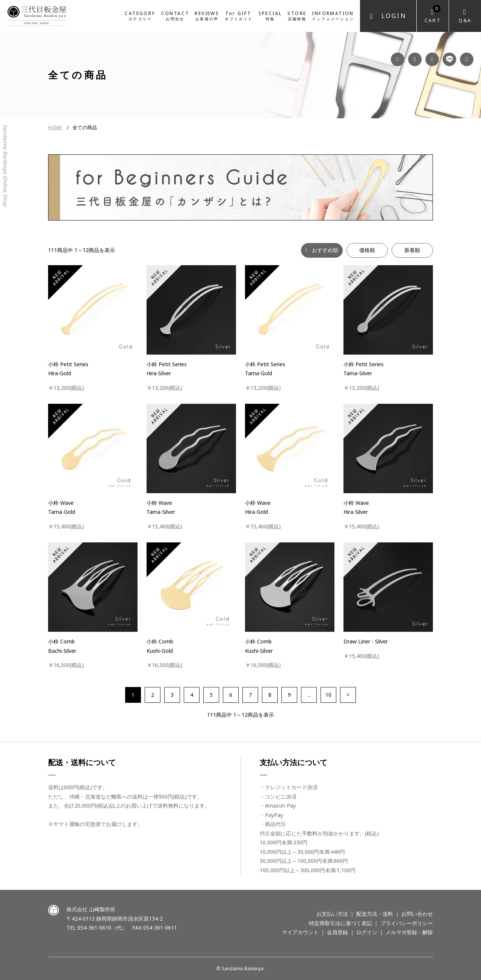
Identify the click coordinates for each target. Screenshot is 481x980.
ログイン (367, 932)
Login (394, 16)
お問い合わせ (417, 914)
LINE (449, 59)
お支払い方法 (332, 914)
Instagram (415, 59)
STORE (297, 15)
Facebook (398, 59)
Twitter (467, 59)
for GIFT (239, 15)
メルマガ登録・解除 (409, 932)
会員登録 (337, 932)
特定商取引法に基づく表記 (340, 923)
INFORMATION (333, 15)
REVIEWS (207, 15)
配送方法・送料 (375, 914)
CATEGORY (140, 15)
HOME (55, 127)
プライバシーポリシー (407, 923)
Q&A (465, 20)
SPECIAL (270, 15)
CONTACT (175, 15)
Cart (433, 14)
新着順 (412, 250)
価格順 (367, 250)
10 (328, 695)
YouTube (432, 59)
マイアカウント (300, 932)
